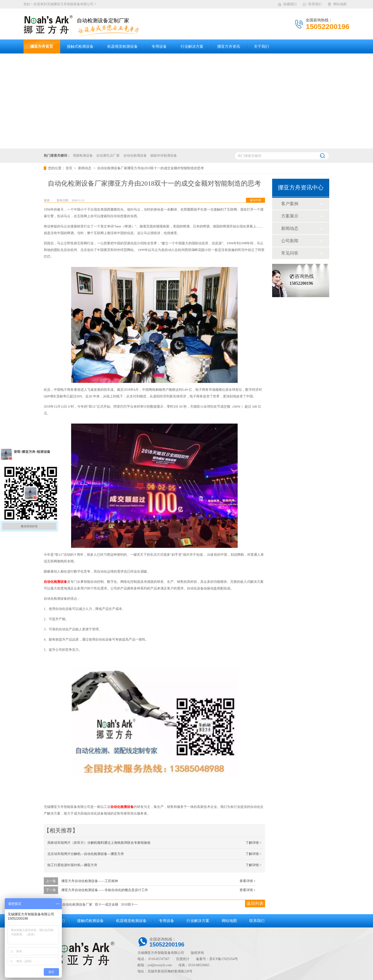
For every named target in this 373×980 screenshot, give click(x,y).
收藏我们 (287, 3)
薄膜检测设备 (83, 156)
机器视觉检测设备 (131, 921)
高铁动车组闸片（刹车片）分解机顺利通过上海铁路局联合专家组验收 (99, 843)
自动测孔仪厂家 (108, 156)
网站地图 (337, 3)
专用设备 (167, 921)
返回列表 (255, 200)
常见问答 (290, 253)
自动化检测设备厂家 (77, 905)
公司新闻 (290, 241)
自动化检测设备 (135, 156)
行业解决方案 (198, 921)
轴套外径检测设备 (164, 156)
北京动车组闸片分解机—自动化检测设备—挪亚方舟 (86, 854)
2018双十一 (129, 905)
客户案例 (290, 204)
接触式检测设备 (90, 921)
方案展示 (290, 216)
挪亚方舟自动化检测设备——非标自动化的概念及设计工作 (105, 890)
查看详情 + (248, 881)
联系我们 (312, 3)
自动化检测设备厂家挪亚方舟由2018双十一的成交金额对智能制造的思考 (151, 168)
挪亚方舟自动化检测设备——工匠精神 (90, 881)
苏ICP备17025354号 (224, 959)
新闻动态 (85, 168)
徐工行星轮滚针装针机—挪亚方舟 (72, 865)
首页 (69, 168)
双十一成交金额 (107, 905)
